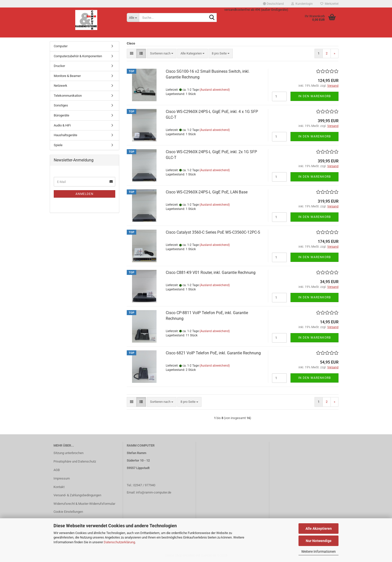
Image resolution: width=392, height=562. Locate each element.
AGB (57, 470)
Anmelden (84, 194)
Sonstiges (61, 105)
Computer (61, 46)
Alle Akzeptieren (319, 529)
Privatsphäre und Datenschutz (75, 461)
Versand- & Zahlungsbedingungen (77, 495)
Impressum (62, 478)
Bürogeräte (61, 115)
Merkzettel (329, 4)
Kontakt (59, 487)
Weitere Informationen (318, 552)
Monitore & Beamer (67, 76)
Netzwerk (60, 86)
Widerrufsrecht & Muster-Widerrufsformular (84, 504)
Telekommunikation (68, 96)
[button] (273, 4)
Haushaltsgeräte (65, 135)
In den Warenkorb (314, 96)
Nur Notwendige (319, 541)
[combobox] (162, 54)
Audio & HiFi (62, 125)
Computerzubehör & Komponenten (78, 56)
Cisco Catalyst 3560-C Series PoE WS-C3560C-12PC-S (213, 232)
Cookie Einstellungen (68, 512)
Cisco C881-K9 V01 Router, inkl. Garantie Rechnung (211, 273)
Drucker (59, 66)
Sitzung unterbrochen (68, 453)
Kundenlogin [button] (302, 4)
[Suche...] (133, 17)
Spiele (58, 145)
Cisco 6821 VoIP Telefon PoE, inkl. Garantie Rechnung (213, 353)
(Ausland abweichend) (215, 90)
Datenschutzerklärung (119, 542)
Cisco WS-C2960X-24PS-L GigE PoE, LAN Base (207, 192)
